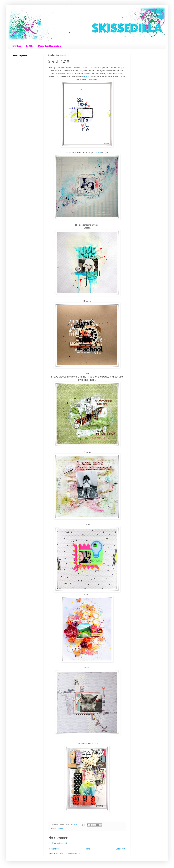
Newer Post (54, 849)
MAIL (29, 46)
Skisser (60, 829)
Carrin (87, 76)
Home (87, 849)
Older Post (120, 849)
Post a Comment (60, 843)
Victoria (98, 152)
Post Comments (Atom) (70, 854)
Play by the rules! (50, 46)
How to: (16, 46)
